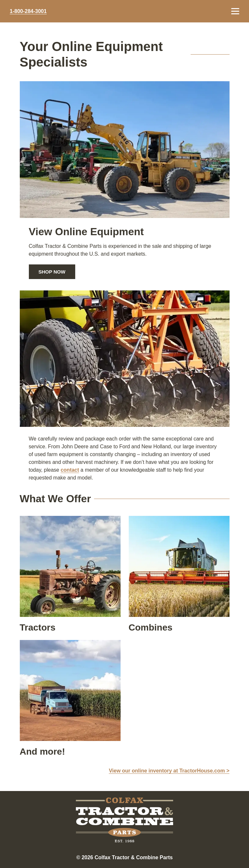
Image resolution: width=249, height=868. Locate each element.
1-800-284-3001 (28, 11)
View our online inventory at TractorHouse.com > (169, 771)
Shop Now (52, 272)
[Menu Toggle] (235, 11)
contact (70, 470)
